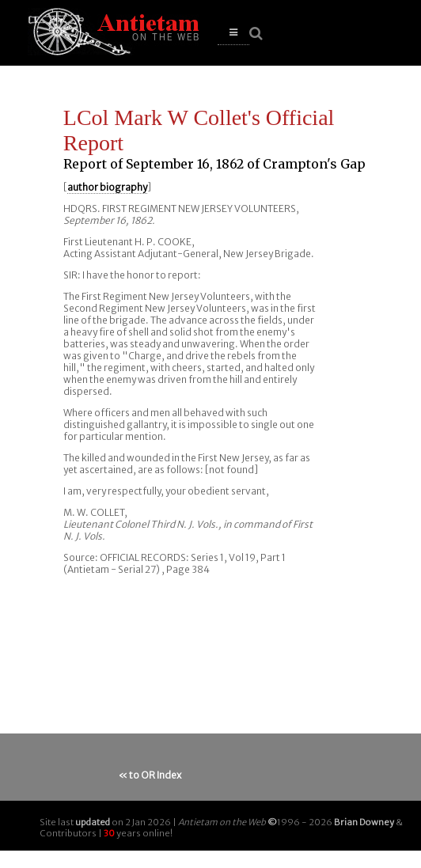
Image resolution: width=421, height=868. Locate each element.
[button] (233, 33)
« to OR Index (150, 775)
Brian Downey (364, 822)
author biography (107, 187)
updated (93, 822)
